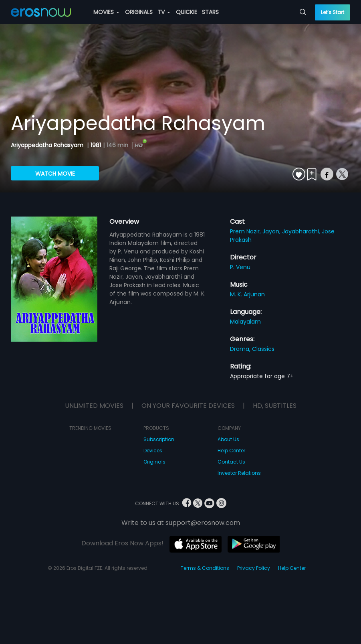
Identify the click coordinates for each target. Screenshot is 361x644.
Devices (153, 451)
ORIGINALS (139, 12)
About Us (228, 439)
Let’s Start (333, 12)
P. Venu (240, 267)
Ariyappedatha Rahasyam (48, 145)
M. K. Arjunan (247, 294)
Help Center (231, 451)
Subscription (159, 439)
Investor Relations (239, 473)
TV (164, 12)
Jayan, (272, 231)
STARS (210, 12)
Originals (154, 462)
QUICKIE (187, 12)
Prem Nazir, (246, 231)
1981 (96, 145)
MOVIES (106, 12)
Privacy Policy (254, 568)
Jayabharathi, (302, 231)
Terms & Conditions (205, 568)
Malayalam (245, 322)
